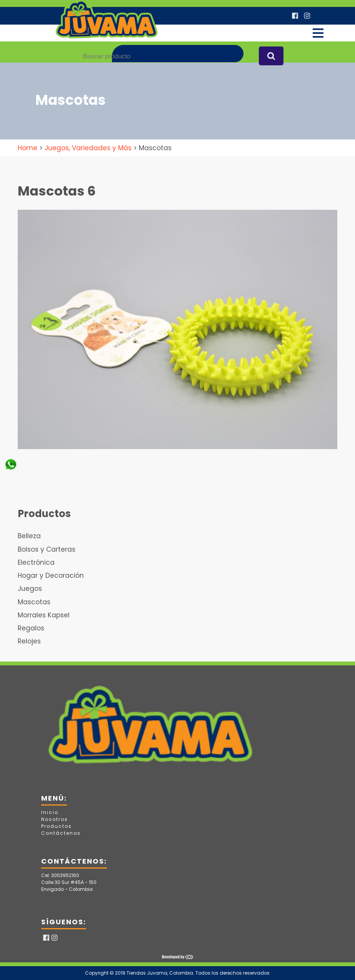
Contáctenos (61, 833)
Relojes (29, 641)
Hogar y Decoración (51, 575)
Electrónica (36, 562)
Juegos (30, 589)
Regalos (31, 628)
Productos (57, 826)
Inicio (50, 812)
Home (27, 148)
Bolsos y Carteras (47, 549)
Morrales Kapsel (44, 615)
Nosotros (55, 819)
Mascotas (34, 602)
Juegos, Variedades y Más (88, 148)
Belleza (29, 536)
